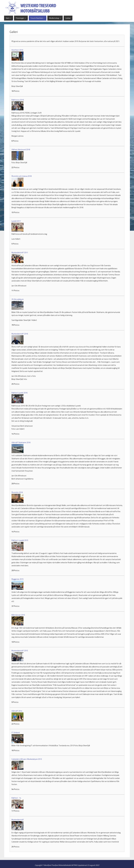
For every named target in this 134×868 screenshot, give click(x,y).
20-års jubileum (18, 299)
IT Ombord (16, 733)
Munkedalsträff (18, 820)
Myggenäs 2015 (17, 579)
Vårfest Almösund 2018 (21, 150)
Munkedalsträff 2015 (20, 651)
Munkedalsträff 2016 (20, 334)
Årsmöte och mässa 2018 (22, 176)
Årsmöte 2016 (17, 492)
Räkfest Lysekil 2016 (19, 393)
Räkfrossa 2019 (18, 100)
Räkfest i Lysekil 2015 (20, 540)
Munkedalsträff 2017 (20, 253)
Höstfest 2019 (17, 50)
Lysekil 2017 (16, 221)
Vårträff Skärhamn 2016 (21, 442)
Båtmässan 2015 (18, 615)
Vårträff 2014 (17, 711)
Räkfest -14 (16, 798)
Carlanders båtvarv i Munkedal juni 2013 (27, 759)
